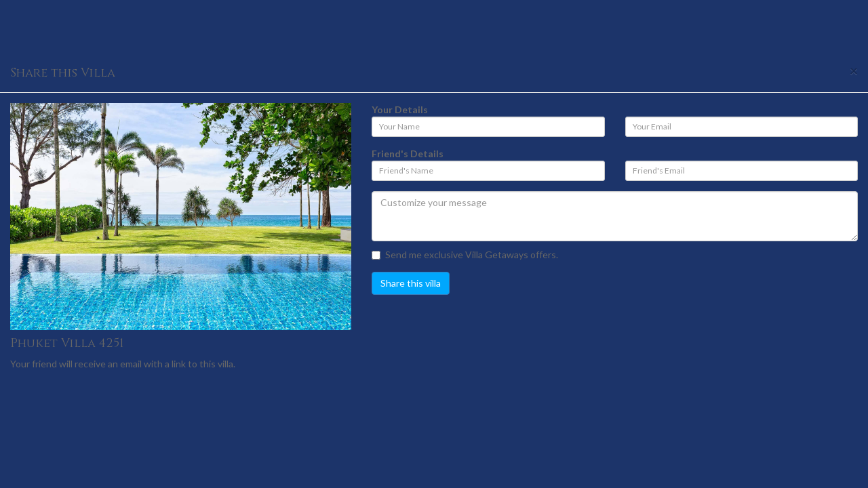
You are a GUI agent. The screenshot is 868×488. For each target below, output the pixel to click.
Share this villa (411, 283)
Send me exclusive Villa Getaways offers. (465, 255)
